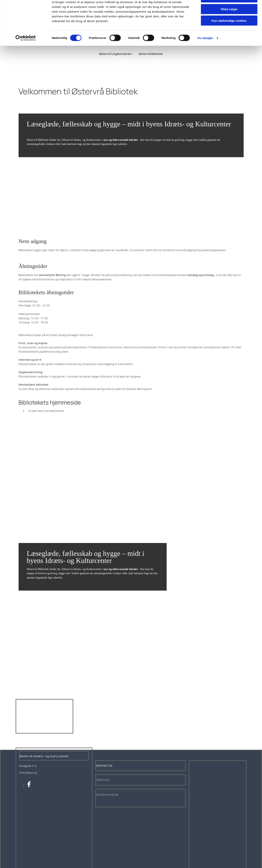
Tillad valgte (229, 21)
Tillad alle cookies (229, 10)
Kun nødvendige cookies (229, 33)
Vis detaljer (205, 50)
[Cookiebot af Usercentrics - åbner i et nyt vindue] (26, 50)
